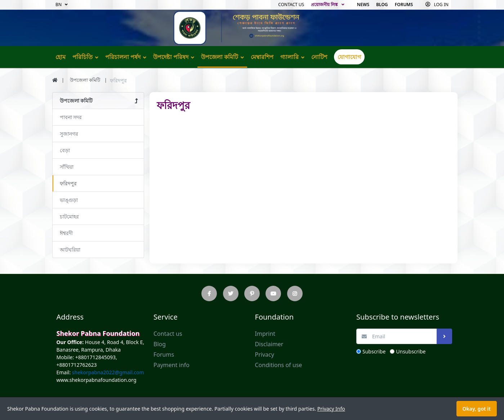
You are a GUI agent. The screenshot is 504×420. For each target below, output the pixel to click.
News (363, 4)
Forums (404, 4)
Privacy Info (331, 409)
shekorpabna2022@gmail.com (107, 372)
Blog (382, 4)
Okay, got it (477, 409)
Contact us (291, 4)
